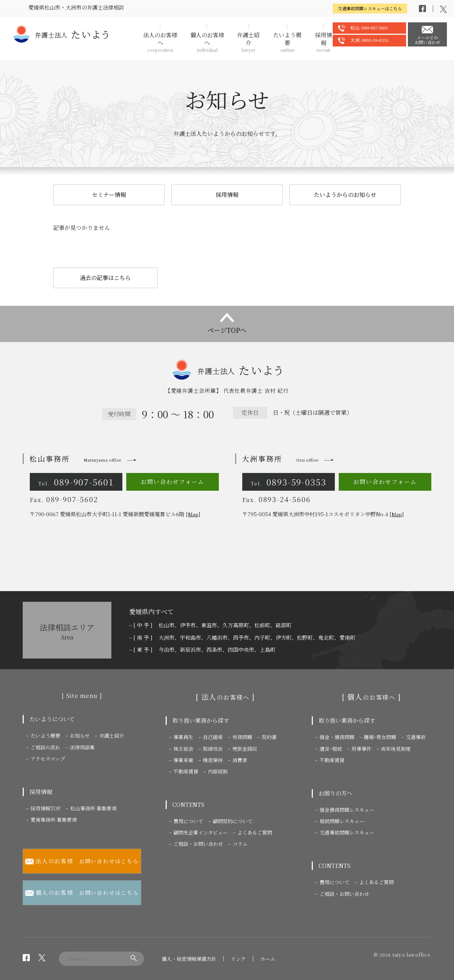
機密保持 (213, 760)
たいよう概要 (287, 42)
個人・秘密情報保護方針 (189, 959)
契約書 (269, 737)
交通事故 (416, 737)
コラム (240, 844)
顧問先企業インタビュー (201, 832)
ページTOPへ (227, 330)
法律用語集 (82, 747)
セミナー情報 (109, 195)
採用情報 (323, 42)
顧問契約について (233, 821)
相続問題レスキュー (342, 821)
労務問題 (242, 737)
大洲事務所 (280, 459)
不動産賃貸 (186, 771)
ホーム (268, 959)
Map (193, 514)
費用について (188, 821)
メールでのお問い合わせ (427, 40)
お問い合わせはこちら (82, 861)
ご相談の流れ (45, 747)
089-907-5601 (76, 482)
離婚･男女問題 (380, 737)
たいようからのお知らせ (345, 195)
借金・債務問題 (337, 737)
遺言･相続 (331, 749)
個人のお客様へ (207, 42)
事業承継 (183, 760)
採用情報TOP (46, 808)
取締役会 (213, 749)
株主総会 (183, 749)
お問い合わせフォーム (172, 482)
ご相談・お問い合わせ (198, 844)
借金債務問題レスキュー (347, 810)
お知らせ (80, 736)
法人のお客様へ (160, 42)
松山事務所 (75, 459)
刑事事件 (361, 749)
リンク (238, 959)
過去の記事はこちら (105, 278)
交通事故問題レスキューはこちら (370, 8)
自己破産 (213, 737)
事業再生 (183, 737)
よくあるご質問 (255, 832)
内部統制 (218, 771)
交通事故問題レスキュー (347, 832)
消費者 (240, 760)
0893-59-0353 (289, 482)
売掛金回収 (245, 749)
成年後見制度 (396, 749)
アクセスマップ (48, 759)
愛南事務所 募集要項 (54, 820)
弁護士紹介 (248, 42)
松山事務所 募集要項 (93, 808)
